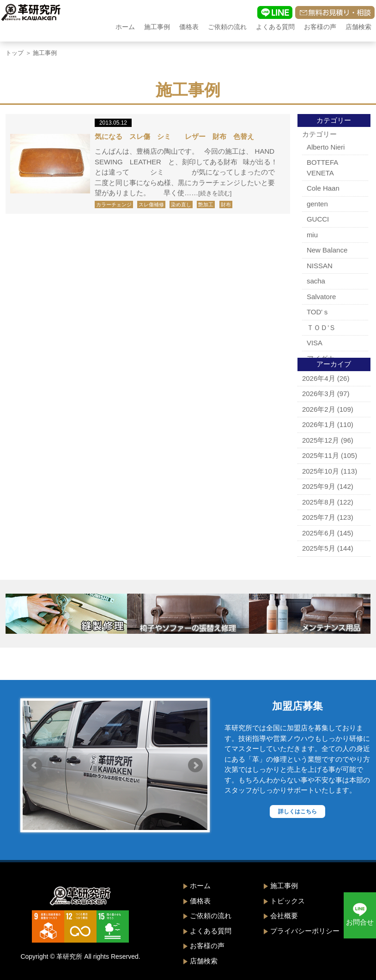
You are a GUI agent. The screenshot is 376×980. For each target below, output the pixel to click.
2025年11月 (321, 455)
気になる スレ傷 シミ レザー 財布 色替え (174, 136)
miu (312, 235)
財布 (226, 204)
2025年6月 (319, 533)
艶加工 (206, 204)
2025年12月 (321, 440)
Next (195, 765)
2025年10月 (321, 471)
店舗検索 (358, 27)
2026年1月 (319, 424)
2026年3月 (319, 394)
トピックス (288, 901)
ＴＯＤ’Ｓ (321, 328)
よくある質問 (275, 27)
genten (317, 204)
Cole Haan (323, 188)
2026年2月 (319, 409)
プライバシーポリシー (305, 931)
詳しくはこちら (297, 812)
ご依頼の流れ (227, 27)
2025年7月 (319, 517)
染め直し (181, 204)
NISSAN (320, 266)
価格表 (189, 27)
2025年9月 (319, 486)
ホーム (125, 27)
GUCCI (318, 219)
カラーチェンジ (114, 204)
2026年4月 (319, 378)
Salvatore (321, 297)
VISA (315, 343)
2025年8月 (319, 502)
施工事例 (157, 27)
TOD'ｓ (318, 312)
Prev (35, 765)
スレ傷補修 (151, 204)
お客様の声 (320, 27)
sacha (316, 281)
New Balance (327, 250)
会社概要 (284, 916)
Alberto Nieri (326, 147)
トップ (15, 53)
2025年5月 (319, 548)
